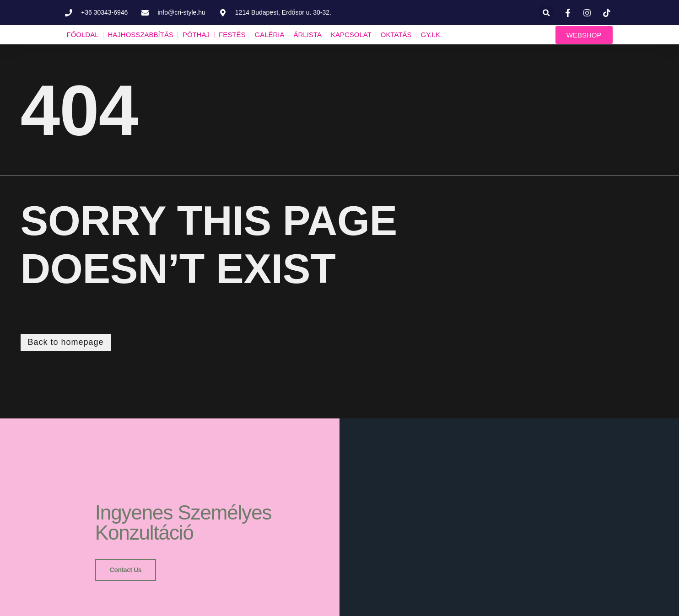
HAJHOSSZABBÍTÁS (141, 35)
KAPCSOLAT (351, 35)
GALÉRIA (269, 35)
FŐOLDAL (83, 35)
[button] (547, 13)
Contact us (126, 569)
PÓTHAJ (196, 35)
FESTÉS (232, 35)
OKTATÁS (396, 35)
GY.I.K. (431, 35)
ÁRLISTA (307, 35)
